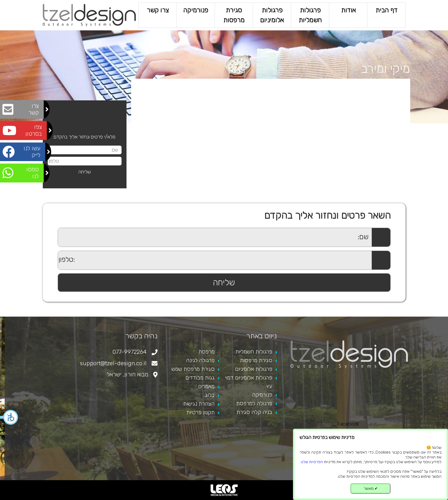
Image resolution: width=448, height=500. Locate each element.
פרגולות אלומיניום (272, 15)
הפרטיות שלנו (312, 462)
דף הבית (386, 10)
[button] (9, 417)
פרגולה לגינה (200, 360)
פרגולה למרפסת (254, 403)
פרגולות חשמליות (310, 15)
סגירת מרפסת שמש (193, 369)
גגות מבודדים (200, 378)
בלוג (210, 395)
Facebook (348, 424)
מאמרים (206, 386)
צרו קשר (157, 10)
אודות (348, 10)
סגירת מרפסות (234, 15)
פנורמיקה (196, 10)
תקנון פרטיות (200, 412)
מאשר (371, 488)
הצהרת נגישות (199, 404)
